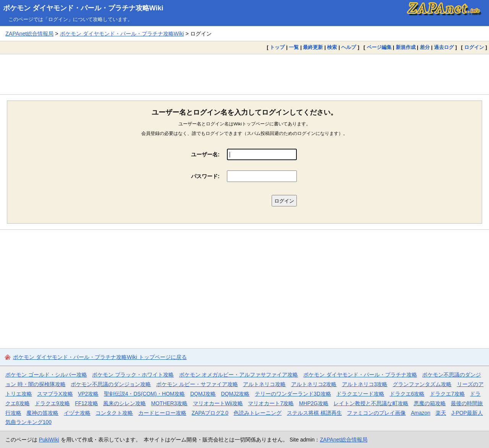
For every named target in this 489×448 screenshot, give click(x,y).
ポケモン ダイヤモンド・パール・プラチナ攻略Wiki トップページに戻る (100, 357)
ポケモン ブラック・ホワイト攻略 (133, 375)
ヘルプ (349, 47)
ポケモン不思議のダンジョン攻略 (111, 384)
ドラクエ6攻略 (407, 394)
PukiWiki (49, 440)
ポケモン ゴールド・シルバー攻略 (46, 375)
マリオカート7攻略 (271, 403)
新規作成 (406, 47)
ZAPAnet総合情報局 (29, 34)
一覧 (294, 47)
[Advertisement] (244, 74)
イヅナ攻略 (77, 413)
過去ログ (444, 47)
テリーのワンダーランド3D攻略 (293, 394)
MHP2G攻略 (314, 403)
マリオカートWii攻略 (218, 403)
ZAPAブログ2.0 (210, 413)
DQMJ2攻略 (236, 394)
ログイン (474, 47)
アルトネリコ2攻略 (314, 384)
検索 (332, 47)
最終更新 (313, 47)
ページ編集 (379, 47)
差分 (425, 47)
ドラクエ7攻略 (447, 394)
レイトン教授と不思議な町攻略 (371, 403)
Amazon (421, 413)
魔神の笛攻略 (42, 413)
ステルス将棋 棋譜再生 (314, 413)
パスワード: (205, 176)
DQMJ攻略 (203, 394)
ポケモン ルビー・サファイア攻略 (197, 384)
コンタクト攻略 (114, 413)
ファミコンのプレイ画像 (376, 413)
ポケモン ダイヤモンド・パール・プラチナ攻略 (360, 375)
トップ (277, 47)
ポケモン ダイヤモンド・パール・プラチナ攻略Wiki (83, 8)
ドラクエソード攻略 (360, 394)
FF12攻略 (86, 403)
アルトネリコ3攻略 (365, 384)
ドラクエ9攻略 (52, 403)
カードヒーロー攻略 (162, 413)
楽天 (441, 413)
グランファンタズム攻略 (422, 384)
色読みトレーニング (257, 413)
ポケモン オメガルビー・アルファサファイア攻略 (239, 375)
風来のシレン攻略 (125, 403)
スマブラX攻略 (55, 394)
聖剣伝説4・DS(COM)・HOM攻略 (145, 394)
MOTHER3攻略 (170, 403)
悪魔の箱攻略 (430, 403)
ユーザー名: (205, 154)
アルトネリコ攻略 (264, 384)
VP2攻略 (88, 394)
